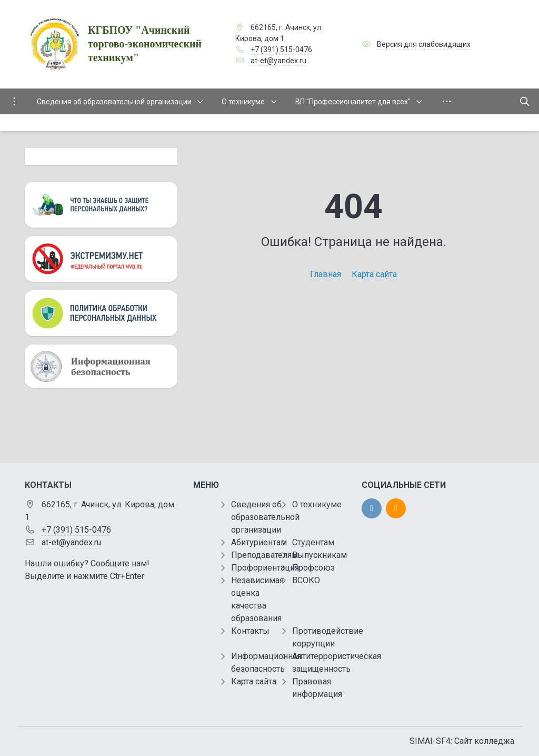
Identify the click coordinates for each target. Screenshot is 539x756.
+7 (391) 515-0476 (281, 50)
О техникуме (317, 504)
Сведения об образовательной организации (265, 517)
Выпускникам (320, 555)
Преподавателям (264, 555)
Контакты (250, 631)
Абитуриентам (259, 542)
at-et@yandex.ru (278, 61)
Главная (326, 274)
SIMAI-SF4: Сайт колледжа (462, 741)
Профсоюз (313, 568)
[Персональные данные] (101, 205)
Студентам (313, 542)
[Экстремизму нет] (101, 259)
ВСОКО (306, 580)
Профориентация (265, 568)
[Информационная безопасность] (101, 366)
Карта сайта (374, 274)
